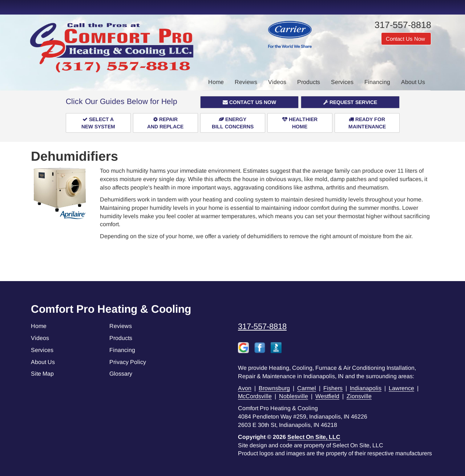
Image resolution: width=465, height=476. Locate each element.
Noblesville (294, 396)
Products (309, 82)
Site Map (42, 374)
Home (216, 82)
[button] (250, 102)
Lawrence (401, 388)
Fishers (333, 388)
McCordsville (255, 396)
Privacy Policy (128, 362)
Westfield (327, 396)
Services (342, 82)
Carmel (307, 388)
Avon (245, 388)
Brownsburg (274, 388)
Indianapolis (366, 388)
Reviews (246, 82)
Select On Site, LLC (314, 437)
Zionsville (359, 396)
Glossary (121, 374)
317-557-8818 (262, 326)
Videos (277, 82)
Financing (377, 82)
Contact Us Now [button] (406, 39)
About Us (413, 82)
